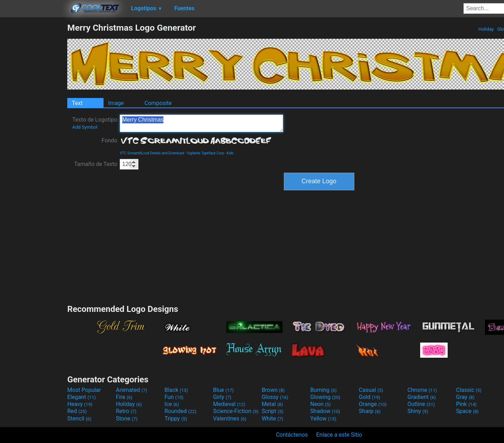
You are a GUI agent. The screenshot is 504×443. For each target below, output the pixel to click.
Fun (174, 397)
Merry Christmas (201, 123)
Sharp (370, 411)
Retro (126, 411)
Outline (421, 404)
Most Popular (84, 390)
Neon (321, 404)
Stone (127, 419)
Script (273, 411)
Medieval (229, 404)
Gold (370, 397)
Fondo (109, 140)
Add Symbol (85, 127)
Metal (272, 404)
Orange (373, 404)
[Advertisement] (33, 128)
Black (176, 390)
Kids (230, 153)
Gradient (422, 397)
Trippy (176, 419)
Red (77, 411)
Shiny (418, 411)
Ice (172, 404)
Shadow (325, 411)
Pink (466, 404)
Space (467, 411)
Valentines (230, 419)
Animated (132, 390)
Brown (273, 390)
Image (116, 103)
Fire (124, 397)
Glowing (325, 397)
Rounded (181, 411)
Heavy (80, 404)
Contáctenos (292, 435)
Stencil (79, 419)
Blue (223, 390)
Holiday (486, 29)
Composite (158, 103)
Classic (469, 390)
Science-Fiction (236, 411)
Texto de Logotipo (95, 123)
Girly (222, 397)
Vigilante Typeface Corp (205, 153)
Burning (323, 390)
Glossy (275, 397)
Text (77, 103)
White (272, 419)
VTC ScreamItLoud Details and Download (152, 153)
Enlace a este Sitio (339, 435)
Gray (465, 397)
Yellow (323, 419)
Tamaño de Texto (96, 164)
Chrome (422, 390)
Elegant (82, 397)
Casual (371, 390)
